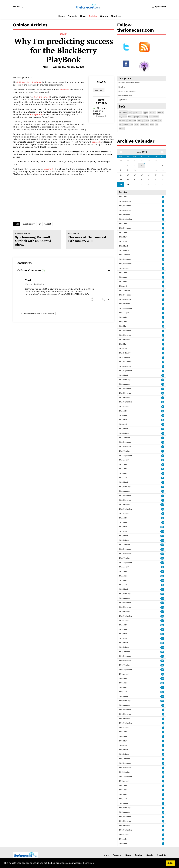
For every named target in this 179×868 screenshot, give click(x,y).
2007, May (123, 794)
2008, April (123, 745)
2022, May (123, 237)
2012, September (125, 509)
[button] (18, 7)
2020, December (125, 295)
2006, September (125, 830)
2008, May (123, 741)
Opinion (93, 16)
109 (162, 554)
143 (162, 652)
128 (162, 630)
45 (163, 393)
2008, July (123, 732)
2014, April (123, 424)
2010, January (124, 652)
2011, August (124, 567)
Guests (104, 16)
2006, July (123, 839)
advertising (144, 124)
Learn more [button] (89, 863)
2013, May (123, 473)
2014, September (125, 402)
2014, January (124, 438)
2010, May (123, 634)
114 (162, 634)
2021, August (124, 268)
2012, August (124, 513)
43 (163, 411)
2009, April (123, 692)
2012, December (125, 496)
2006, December (125, 817)
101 (162, 589)
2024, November (125, 201)
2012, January (124, 545)
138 (162, 594)
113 (162, 540)
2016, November (125, 335)
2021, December (125, 259)
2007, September (125, 776)
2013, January (124, 491)
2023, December (125, 206)
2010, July (123, 625)
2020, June (123, 322)
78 (163, 433)
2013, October (124, 451)
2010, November (125, 607)
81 (163, 496)
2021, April (123, 286)
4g (120, 124)
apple (145, 113)
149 (162, 665)
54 (163, 398)
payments (123, 117)
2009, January (124, 705)
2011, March (124, 589)
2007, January (124, 812)
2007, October (124, 772)
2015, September (125, 371)
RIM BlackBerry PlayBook (29, 82)
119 (162, 563)
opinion (123, 112)
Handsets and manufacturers (129, 83)
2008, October (124, 719)
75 (163, 465)
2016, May (123, 344)
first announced (42, 97)
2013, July (123, 464)
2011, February (125, 594)
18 (163, 380)
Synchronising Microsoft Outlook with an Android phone (37, 239)
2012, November (125, 500)
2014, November (125, 393)
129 (162, 545)
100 (162, 532)
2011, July (123, 571)
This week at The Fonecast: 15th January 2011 (90, 238)
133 (162, 527)
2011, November (125, 554)
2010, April (123, 638)
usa (131, 124)
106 (162, 549)
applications (137, 113)
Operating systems (125, 95)
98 (163, 509)
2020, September (125, 308)
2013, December (125, 442)
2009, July (123, 678)
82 (163, 585)
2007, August (124, 781)
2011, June (123, 576)
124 (162, 572)
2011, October (124, 558)
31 (163, 407)
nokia (130, 117)
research (96, 142)
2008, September (125, 723)
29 (163, 705)
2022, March (124, 246)
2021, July (123, 273)
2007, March (124, 803)
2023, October (124, 215)
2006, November (125, 821)
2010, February (125, 647)
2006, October (124, 826)
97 (163, 487)
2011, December (125, 549)
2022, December (125, 228)
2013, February (125, 487)
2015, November (125, 366)
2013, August (124, 460)
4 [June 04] (142, 165)
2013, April (123, 478)
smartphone (154, 117)
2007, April (123, 799)
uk (130, 112)
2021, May (123, 282)
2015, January (124, 384)
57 (163, 460)
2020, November (125, 299)
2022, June (123, 233)
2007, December (125, 763)
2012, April (123, 531)
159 (162, 679)
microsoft (154, 121)
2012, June (123, 522)
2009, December (125, 656)
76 (163, 456)
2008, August (124, 728)
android (160, 113)
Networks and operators (127, 91)
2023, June (123, 224)
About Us (116, 16)
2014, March (124, 429)
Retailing (122, 87)
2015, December (125, 362)
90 (163, 567)
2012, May (123, 527)
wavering (48, 169)
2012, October (124, 505)
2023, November (125, 210)
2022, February (125, 250)
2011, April (123, 585)
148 (162, 670)
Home (62, 16)
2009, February (125, 701)
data (152, 124)
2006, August (124, 834)
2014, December (125, 389)
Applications (123, 100)
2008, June (123, 736)
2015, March (124, 375)
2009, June (123, 683)
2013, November (125, 447)
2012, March (124, 536)
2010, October (124, 611)
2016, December (125, 331)
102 (162, 505)
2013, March (124, 482)
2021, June (123, 277)
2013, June (123, 469)
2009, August (124, 674)
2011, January (124, 598)
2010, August (124, 621)
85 (163, 438)
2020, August (124, 313)
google (136, 117)
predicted (64, 90)
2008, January (124, 759)
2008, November (125, 714)
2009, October (124, 665)
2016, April (123, 348)
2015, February (125, 380)
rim (39, 224)
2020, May (123, 326)
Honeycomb (36, 115)
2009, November (125, 661)
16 (163, 375)
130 (162, 558)
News (83, 16)
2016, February (125, 353)
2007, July (123, 786)
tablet (48, 224)
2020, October (124, 304)
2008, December (125, 710)
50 (163, 416)
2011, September (125, 563)
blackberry (29, 224)
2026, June (123, 197)
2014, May (123, 420)
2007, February (125, 808)
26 (163, 384)
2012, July (123, 518)
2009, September (125, 670)
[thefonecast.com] (88, 6)
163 (162, 697)
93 (163, 674)
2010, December (125, 603)
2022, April (123, 241)
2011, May (123, 580)
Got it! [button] (170, 863)
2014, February (125, 433)
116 (162, 598)
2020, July (123, 317)
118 (162, 603)
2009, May (123, 687)
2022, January (124, 255)
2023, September (125, 219)
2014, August (124, 406)
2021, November (125, 264)
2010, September (125, 616)
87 (163, 500)
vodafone (132, 121)
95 (163, 491)
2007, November (125, 768)
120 (162, 576)
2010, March (124, 643)
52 (163, 420)
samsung (144, 117)
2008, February (125, 754)
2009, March (124, 696)
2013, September (125, 456)
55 (163, 424)
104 (162, 643)
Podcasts (72, 16)
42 (163, 402)
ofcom (122, 129)
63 (163, 429)
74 (163, 478)
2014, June (123, 415)
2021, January (124, 291)
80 (163, 523)
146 (162, 661)
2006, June (123, 843)
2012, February (125, 540)
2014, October (124, 398)
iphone (126, 124)
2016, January (124, 357)
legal (147, 121)
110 (162, 536)
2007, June (123, 790)
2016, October (124, 340)
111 (162, 621)
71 (163, 451)
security (140, 121)
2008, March (124, 750)
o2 (160, 121)
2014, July (123, 411)
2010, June (123, 629)
